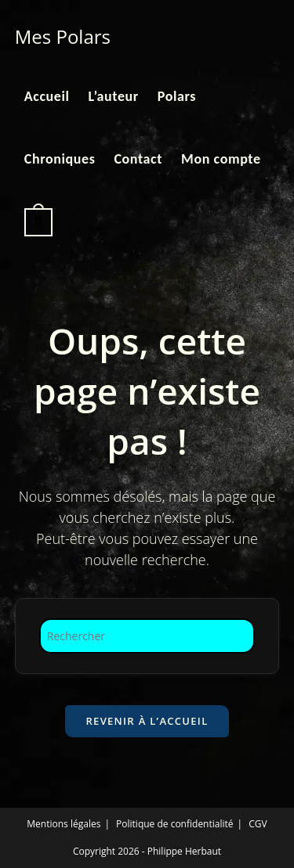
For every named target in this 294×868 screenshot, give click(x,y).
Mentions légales (64, 824)
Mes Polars (63, 36)
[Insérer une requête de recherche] (147, 636)
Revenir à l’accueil (147, 721)
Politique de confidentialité (174, 824)
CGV (258, 824)
